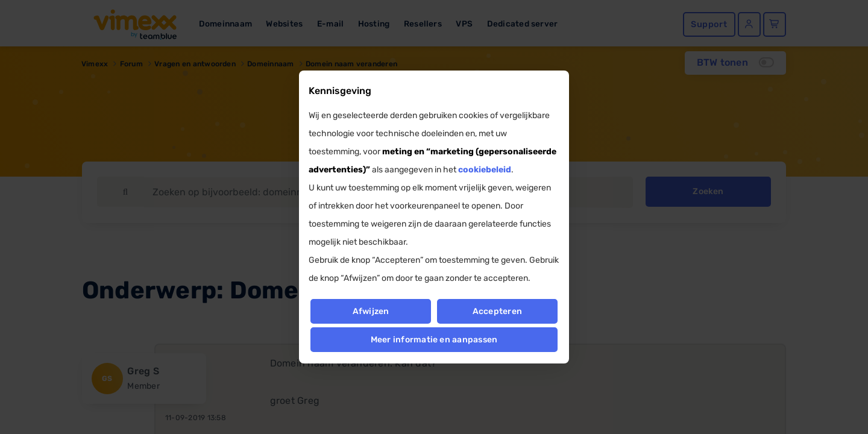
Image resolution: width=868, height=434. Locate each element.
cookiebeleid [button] (485, 170)
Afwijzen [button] (370, 311)
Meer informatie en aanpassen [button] (434, 340)
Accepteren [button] (497, 311)
